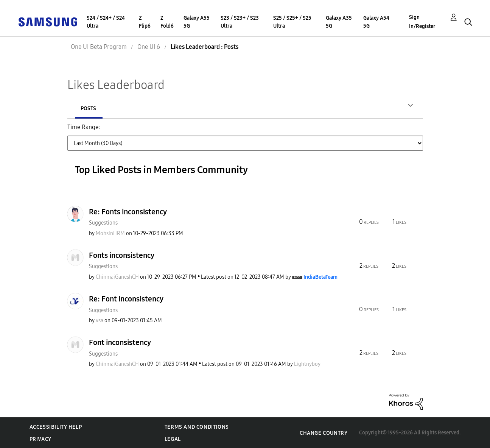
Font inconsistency (120, 342)
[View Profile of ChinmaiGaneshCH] (117, 277)
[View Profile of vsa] (100, 320)
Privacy (40, 439)
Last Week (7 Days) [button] (191, 132)
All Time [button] (149, 148)
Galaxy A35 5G (339, 22)
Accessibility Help (56, 427)
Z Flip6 (145, 22)
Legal (173, 439)
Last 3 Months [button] (314, 132)
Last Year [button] (115, 148)
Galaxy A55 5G (197, 22)
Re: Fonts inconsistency (128, 211)
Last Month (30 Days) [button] (255, 132)
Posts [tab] (139, 108)
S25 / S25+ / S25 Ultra (292, 22)
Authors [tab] (92, 108)
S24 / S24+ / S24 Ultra (106, 22)
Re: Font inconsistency (126, 298)
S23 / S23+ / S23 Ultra (240, 22)
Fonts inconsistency (122, 255)
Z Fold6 (167, 22)
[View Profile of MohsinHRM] (110, 233)
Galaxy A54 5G (376, 22)
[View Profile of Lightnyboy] (307, 364)
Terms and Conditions (197, 427)
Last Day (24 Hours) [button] (129, 132)
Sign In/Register (422, 22)
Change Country (324, 433)
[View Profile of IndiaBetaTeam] (320, 277)
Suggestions (103, 222)
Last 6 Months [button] (363, 132)
